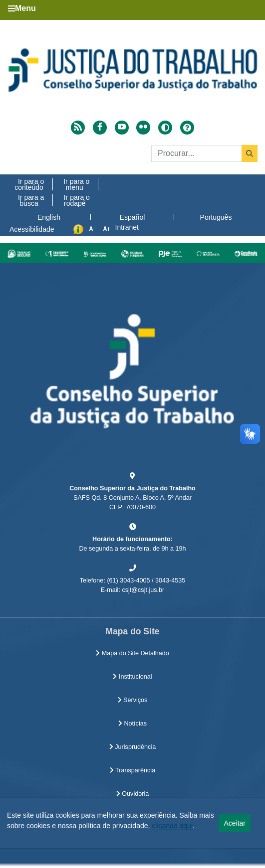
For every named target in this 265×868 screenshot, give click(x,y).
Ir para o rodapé (77, 200)
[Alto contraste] (165, 128)
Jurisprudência (132, 747)
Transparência (132, 770)
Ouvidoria (132, 794)
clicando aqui (172, 826)
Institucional (132, 677)
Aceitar (235, 823)
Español (132, 217)
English (49, 217)
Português (216, 217)
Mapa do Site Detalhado (132, 653)
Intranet (127, 227)
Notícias (132, 723)
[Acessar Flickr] (143, 128)
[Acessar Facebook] (100, 128)
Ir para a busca (31, 200)
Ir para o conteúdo (29, 184)
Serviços (133, 700)
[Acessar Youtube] (122, 128)
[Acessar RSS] (78, 128)
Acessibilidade (32, 229)
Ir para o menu (76, 184)
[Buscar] (204, 153)
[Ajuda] (187, 128)
